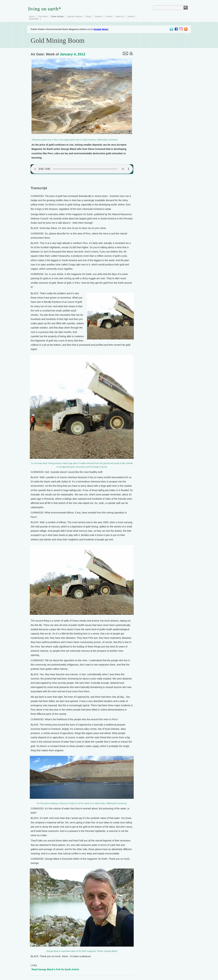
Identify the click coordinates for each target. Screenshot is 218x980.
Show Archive (57, 17)
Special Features (75, 17)
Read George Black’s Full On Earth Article (55, 969)
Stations (98, 17)
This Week (43, 17)
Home (32, 17)
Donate (131, 17)
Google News (101, 29)
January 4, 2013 (72, 54)
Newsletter (34, 19)
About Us (120, 17)
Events (109, 17)
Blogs (89, 17)
